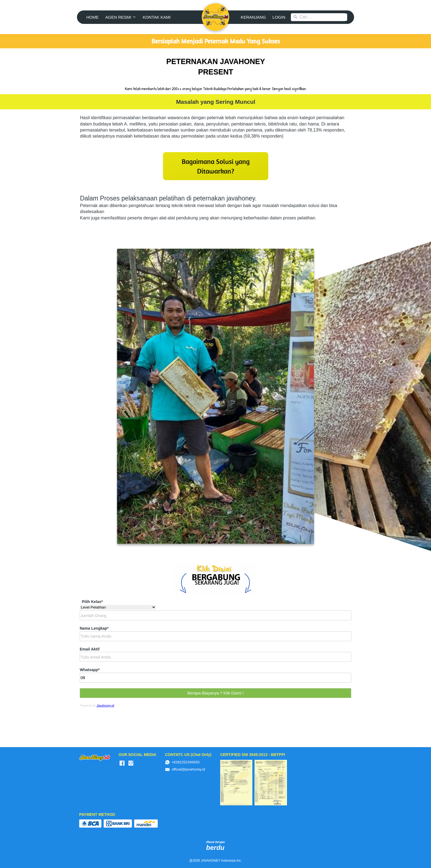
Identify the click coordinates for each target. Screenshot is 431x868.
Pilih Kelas (92, 602)
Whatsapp (90, 670)
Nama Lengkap (94, 628)
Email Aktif (90, 649)
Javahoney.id (105, 705)
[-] (122, 763)
